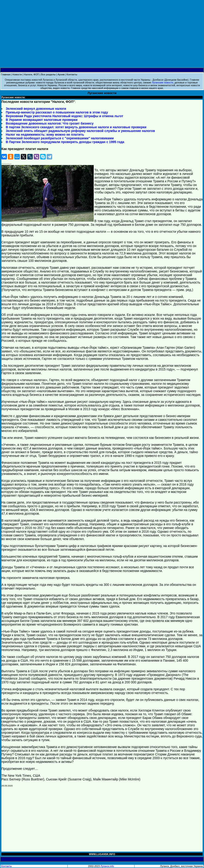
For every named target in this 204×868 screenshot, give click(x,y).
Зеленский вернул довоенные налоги (36, 109)
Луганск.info (107, 866)
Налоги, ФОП (31, 74)
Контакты (72, 74)
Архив (61, 74)
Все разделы (48, 74)
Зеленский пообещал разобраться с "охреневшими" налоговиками (60, 138)
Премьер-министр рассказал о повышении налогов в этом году (57, 112)
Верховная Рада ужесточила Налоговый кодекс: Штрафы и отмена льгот (64, 116)
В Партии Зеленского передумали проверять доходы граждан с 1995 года (65, 142)
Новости (17, 74)
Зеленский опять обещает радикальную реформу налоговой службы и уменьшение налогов (80, 131)
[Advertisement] (102, 34)
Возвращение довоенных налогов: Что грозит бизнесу (50, 123)
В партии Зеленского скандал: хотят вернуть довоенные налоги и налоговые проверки (76, 127)
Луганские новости (162, 83)
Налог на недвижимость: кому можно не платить (45, 134)
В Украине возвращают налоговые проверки (42, 120)
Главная (6, 74)
